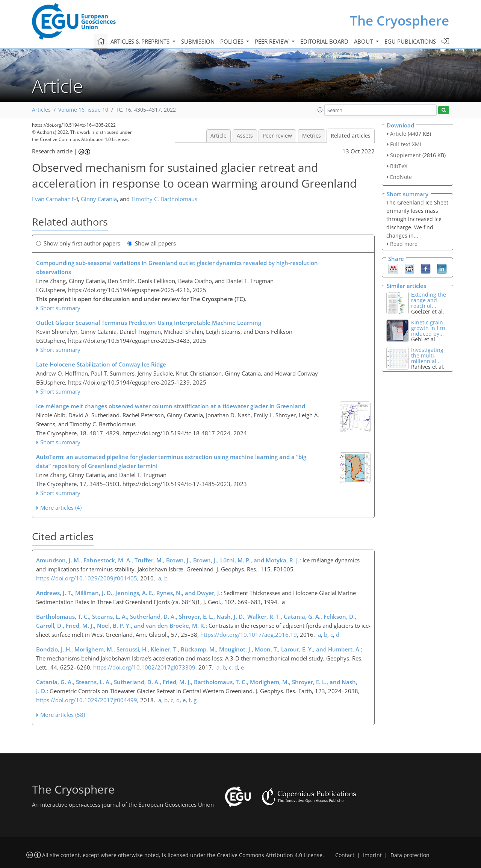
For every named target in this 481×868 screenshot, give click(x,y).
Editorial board (324, 41)
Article (219, 136)
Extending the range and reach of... (429, 300)
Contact (345, 855)
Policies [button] (233, 41)
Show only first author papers (78, 243)
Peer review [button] (272, 41)
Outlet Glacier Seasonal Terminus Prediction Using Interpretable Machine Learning (149, 323)
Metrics (312, 136)
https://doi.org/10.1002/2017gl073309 (144, 667)
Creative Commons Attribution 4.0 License (270, 855)
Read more (404, 244)
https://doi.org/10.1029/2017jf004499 (87, 700)
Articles (41, 110)
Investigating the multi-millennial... (427, 355)
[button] (320, 110)
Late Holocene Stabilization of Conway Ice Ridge (101, 364)
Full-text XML (406, 144)
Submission (198, 41)
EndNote (401, 177)
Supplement (405, 155)
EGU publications (410, 41)
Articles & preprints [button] (141, 41)
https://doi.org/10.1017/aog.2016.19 (249, 635)
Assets (245, 136)
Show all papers (152, 243)
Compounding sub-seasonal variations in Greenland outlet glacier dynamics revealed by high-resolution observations (177, 267)
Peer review (277, 136)
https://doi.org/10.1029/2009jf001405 (87, 578)
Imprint (372, 855)
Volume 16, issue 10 (83, 110)
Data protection (410, 855)
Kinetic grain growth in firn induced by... (428, 328)
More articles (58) (63, 715)
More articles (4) (61, 507)
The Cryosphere (399, 20)
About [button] (364, 41)
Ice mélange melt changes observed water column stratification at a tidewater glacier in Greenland (171, 406)
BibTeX (399, 166)
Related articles (351, 136)
